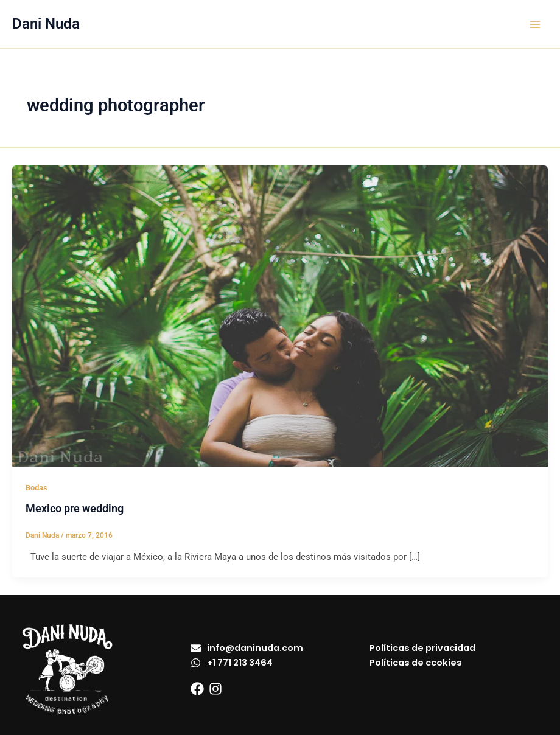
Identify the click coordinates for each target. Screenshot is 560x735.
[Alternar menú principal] (535, 24)
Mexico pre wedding (75, 508)
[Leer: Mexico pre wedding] (280, 315)
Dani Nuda (46, 24)
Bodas (37, 488)
